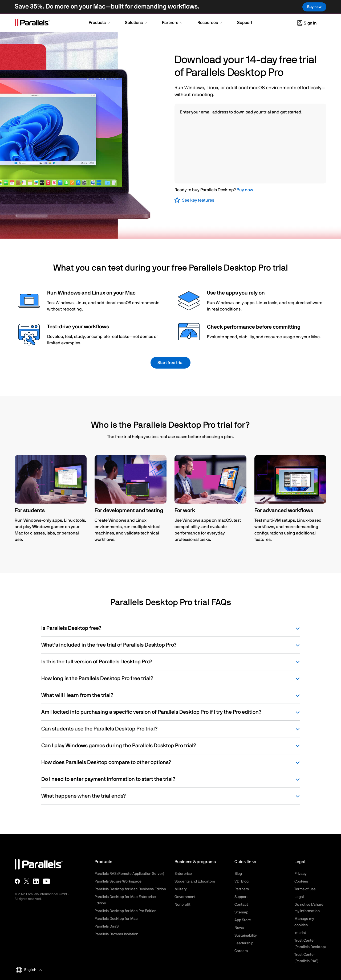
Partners (242, 889)
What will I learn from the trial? (170, 695)
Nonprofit (182, 905)
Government (185, 897)
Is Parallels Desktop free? (170, 628)
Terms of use (305, 889)
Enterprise (183, 874)
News (239, 928)
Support (241, 897)
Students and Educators (195, 881)
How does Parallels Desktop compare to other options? (170, 762)
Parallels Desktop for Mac (116, 919)
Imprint (300, 933)
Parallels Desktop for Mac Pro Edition (125, 911)
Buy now (245, 190)
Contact (241, 905)
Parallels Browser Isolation (116, 934)
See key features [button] (198, 200)
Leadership (244, 943)
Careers (241, 951)
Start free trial (170, 363)
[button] (100, 23)
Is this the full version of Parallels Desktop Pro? (170, 662)
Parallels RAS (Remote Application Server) (129, 874)
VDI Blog (241, 881)
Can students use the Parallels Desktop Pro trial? (170, 729)
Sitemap (241, 912)
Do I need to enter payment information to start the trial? (170, 779)
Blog (238, 874)
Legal (299, 897)
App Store (243, 920)
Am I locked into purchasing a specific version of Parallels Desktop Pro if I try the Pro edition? (170, 712)
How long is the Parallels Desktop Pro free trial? (170, 679)
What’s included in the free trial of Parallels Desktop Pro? (170, 645)
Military (181, 889)
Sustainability (246, 936)
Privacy (301, 874)
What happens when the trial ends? (170, 796)
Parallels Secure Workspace (118, 881)
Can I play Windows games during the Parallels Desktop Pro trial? (170, 746)
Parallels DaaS (107, 926)
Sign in (307, 23)
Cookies (301, 881)
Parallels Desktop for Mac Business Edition (130, 889)
